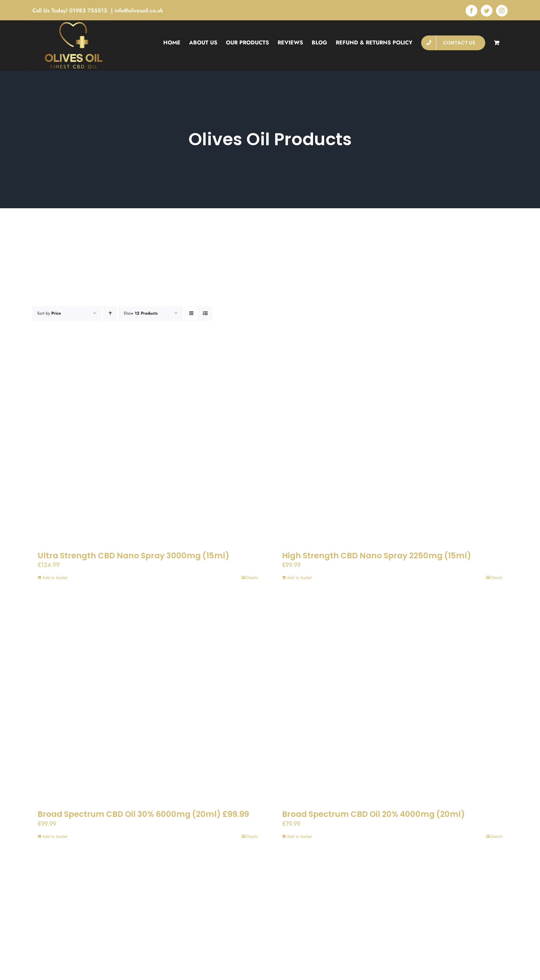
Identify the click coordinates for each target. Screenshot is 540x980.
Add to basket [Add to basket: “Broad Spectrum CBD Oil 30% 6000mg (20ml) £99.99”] (55, 836)
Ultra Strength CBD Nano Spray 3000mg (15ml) (133, 556)
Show (141, 313)
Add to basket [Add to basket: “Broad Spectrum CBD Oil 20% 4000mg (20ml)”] (299, 836)
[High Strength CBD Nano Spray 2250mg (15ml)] (392, 443)
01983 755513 (89, 10)
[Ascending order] (110, 313)
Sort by (49, 313)
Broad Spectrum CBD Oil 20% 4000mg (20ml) (373, 814)
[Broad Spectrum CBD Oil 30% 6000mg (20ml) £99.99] (148, 701)
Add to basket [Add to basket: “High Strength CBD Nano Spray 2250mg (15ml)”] (299, 578)
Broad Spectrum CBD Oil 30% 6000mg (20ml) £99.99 (143, 814)
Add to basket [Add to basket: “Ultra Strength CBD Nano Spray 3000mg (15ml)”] (55, 578)
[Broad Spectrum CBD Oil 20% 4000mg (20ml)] (392, 701)
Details (252, 578)
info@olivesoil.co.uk (139, 10)
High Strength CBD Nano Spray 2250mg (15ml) (377, 556)
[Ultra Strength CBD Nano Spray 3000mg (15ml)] (148, 443)
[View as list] (205, 313)
